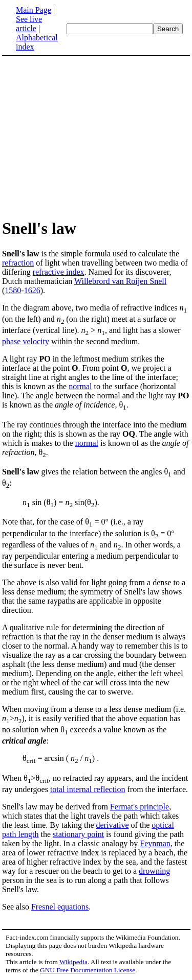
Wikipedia (73, 962)
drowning (154, 871)
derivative (113, 825)
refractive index (59, 272)
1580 (13, 290)
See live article (29, 24)
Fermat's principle (140, 807)
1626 (32, 290)
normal (80, 386)
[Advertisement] (96, 137)
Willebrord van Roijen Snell (120, 281)
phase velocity (26, 341)
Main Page (34, 10)
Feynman (155, 843)
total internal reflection (88, 789)
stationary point (78, 834)
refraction (18, 263)
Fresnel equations (60, 907)
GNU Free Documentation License (88, 970)
